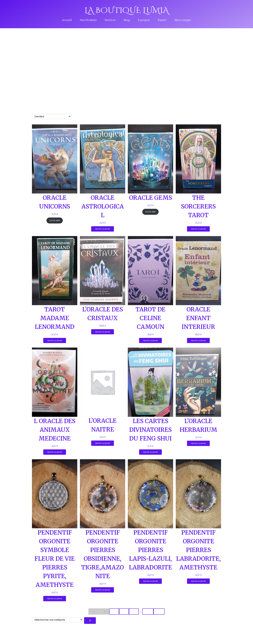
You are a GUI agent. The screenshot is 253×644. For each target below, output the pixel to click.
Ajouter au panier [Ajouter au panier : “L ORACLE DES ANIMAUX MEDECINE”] (55, 452)
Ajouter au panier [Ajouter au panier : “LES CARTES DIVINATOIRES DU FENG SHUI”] (151, 452)
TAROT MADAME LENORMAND (55, 318)
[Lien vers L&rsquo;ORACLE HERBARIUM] (198, 383)
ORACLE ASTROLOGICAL (103, 207)
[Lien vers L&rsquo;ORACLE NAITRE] (103, 383)
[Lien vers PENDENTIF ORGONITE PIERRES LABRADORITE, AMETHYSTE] (198, 494)
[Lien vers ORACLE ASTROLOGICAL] (103, 159)
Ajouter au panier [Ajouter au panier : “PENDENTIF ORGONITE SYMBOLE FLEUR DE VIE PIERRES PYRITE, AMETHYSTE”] (55, 599)
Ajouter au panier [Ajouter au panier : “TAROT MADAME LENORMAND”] (55, 341)
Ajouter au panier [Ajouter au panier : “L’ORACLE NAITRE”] (103, 443)
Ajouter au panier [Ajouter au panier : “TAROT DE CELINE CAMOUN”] (151, 341)
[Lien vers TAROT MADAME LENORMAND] (55, 271)
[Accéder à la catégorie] (90, 621)
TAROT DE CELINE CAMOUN (150, 318)
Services (110, 20)
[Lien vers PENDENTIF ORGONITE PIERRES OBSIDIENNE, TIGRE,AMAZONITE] (103, 494)
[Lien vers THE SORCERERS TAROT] (198, 159)
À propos (144, 20)
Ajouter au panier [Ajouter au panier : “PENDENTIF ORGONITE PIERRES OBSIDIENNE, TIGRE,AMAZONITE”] (103, 590)
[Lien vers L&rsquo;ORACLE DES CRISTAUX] (103, 271)
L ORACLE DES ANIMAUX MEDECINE (55, 430)
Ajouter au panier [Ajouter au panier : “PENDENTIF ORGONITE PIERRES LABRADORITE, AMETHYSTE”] (198, 581)
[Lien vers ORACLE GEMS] (150, 159)
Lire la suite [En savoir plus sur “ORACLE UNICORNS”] (55, 221)
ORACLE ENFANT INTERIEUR (198, 318)
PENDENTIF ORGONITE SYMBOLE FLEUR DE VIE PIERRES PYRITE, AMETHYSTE (55, 559)
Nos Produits (88, 20)
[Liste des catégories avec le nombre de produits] (57, 620)
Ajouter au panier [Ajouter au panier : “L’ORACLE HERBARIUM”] (198, 444)
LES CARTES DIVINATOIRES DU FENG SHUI (150, 430)
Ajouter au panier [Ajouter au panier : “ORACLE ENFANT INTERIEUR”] (198, 341)
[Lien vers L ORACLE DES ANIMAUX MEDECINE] (55, 383)
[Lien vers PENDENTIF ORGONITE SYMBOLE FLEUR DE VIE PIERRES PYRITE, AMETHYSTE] (55, 494)
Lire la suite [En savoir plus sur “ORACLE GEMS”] (150, 212)
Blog (127, 20)
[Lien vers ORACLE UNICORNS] (55, 159)
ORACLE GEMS (151, 198)
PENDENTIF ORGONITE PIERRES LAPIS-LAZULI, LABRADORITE (150, 550)
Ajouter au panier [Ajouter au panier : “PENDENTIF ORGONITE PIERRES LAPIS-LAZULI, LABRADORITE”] (151, 581)
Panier (162, 20)
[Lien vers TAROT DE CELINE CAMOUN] (150, 271)
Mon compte (183, 20)
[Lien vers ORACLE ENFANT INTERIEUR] (198, 271)
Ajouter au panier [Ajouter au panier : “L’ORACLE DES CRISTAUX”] (103, 332)
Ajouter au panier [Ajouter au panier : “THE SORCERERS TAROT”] (198, 229)
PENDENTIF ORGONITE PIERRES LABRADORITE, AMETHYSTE (198, 550)
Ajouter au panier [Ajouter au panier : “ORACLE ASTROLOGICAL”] (103, 229)
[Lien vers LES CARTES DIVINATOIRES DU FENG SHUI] (150, 383)
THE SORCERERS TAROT (198, 207)
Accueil (67, 20)
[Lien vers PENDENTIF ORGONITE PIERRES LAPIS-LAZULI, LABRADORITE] (150, 494)
